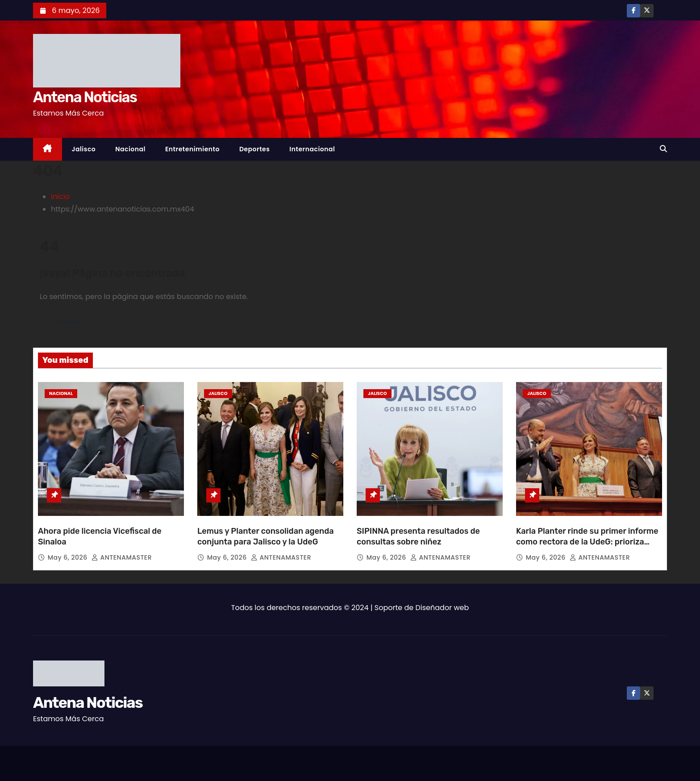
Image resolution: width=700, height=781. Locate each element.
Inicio (60, 197)
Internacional (312, 149)
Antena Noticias (85, 97)
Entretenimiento (192, 149)
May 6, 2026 (69, 557)
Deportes (254, 149)
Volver (68, 322)
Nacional (130, 149)
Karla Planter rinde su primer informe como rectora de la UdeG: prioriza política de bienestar (587, 542)
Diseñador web (442, 608)
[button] (663, 149)
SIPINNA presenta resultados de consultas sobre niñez (418, 536)
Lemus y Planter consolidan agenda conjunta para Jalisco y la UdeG (266, 536)
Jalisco (84, 149)
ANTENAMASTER (122, 557)
